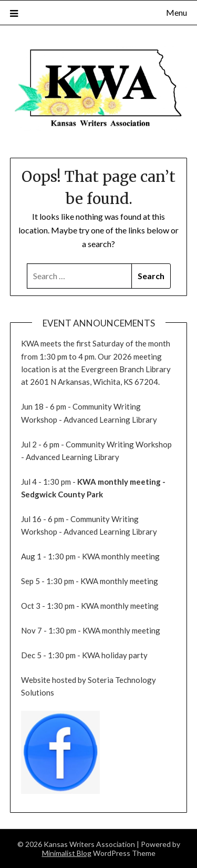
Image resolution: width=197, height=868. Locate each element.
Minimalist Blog (67, 853)
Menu (177, 12)
